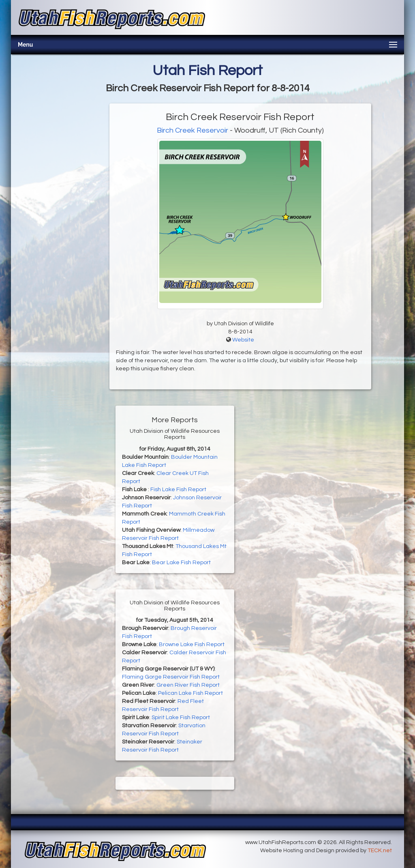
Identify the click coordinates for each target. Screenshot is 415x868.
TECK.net (380, 851)
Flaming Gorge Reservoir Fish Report (171, 677)
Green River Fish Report (188, 685)
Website (243, 340)
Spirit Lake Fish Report (181, 718)
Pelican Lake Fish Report (190, 693)
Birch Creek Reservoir (193, 130)
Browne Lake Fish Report (192, 645)
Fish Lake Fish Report (178, 490)
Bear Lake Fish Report (181, 563)
